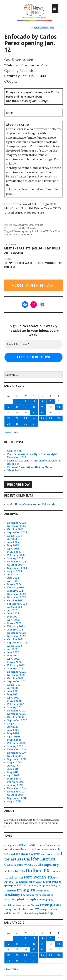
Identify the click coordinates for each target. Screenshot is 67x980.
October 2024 (15, 565)
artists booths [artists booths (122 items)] (14, 849)
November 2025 (17, 526)
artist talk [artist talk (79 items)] (31, 849)
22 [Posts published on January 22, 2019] (17, 418)
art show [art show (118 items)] (22, 854)
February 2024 (16, 588)
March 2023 (14, 623)
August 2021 (14, 685)
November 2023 (17, 597)
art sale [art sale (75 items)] (50, 849)
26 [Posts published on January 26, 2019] (51, 418)
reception (27, 235)
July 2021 (13, 688)
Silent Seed (14, 470)
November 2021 (16, 675)
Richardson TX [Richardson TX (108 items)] (29, 909)
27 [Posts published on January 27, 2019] (59, 418)
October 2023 (15, 601)
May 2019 (13, 772)
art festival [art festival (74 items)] (55, 845)
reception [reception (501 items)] (50, 904)
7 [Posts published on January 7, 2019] (8, 407)
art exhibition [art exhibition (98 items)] (33, 845)
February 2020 (16, 743)
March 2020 (14, 740)
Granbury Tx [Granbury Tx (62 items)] (39, 882)
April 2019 (13, 775)
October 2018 (15, 795)
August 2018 (14, 801)
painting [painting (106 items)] (10, 899)
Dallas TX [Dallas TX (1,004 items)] (38, 870)
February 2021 (16, 704)
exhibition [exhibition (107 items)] (16, 878)
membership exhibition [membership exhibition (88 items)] (40, 895)
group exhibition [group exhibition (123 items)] (16, 885)
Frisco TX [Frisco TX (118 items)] (11, 882)
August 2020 (15, 724)
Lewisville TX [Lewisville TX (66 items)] (43, 891)
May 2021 (13, 694)
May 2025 (13, 545)
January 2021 (15, 707)
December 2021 (16, 672)
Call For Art (14, 451)
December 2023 (17, 594)
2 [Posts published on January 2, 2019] (26, 401)
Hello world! (49, 504)
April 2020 (13, 737)
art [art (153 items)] (21, 845)
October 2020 (15, 717)
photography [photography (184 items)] (28, 899)
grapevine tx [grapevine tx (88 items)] (54, 882)
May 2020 (13, 733)
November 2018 (16, 792)
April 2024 (13, 581)
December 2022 (17, 633)
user (41, 225)
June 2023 (13, 613)
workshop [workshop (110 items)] (46, 913)
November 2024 (17, 562)
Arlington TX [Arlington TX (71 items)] (11, 845)
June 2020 (13, 730)
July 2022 (13, 649)
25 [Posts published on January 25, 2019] (42, 418)
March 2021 (14, 701)
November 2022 (17, 636)
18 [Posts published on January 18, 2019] (42, 413)
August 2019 (14, 762)
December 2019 (16, 750)
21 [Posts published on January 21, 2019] (9, 418)
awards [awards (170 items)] (35, 854)
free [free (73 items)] (56, 878)
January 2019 (15, 785)
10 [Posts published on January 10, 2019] (34, 407)
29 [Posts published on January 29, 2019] (17, 424)
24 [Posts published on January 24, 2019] (34, 418)
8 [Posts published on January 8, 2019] (17, 407)
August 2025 (14, 536)
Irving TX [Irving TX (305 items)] (26, 890)
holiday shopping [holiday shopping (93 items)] (40, 886)
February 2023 (16, 626)
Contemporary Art (25, 231)
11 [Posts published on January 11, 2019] (42, 407)
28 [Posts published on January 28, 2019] (9, 424)
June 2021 (13, 691)
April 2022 (13, 659)
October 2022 (15, 639)
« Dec (8, 433)
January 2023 (15, 630)
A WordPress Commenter (22, 504)
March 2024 (14, 584)
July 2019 (13, 766)
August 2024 (15, 571)
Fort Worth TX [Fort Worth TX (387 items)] (38, 877)
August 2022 (15, 646)
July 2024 (13, 575)
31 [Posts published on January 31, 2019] (34, 424)
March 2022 (14, 662)
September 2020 (17, 720)
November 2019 (16, 753)
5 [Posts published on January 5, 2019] (50, 401)
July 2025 (13, 539)
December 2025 (17, 523)
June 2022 (13, 652)
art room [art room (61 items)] (41, 849)
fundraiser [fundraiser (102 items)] (26, 882)
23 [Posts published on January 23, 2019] (26, 418)
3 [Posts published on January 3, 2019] (34, 401)
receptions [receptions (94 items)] (11, 909)
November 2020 (17, 714)
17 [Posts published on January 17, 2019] (34, 413)
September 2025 (17, 532)
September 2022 (17, 643)
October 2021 (15, 678)
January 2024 (15, 591)
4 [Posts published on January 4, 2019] (42, 401)
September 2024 (17, 568)
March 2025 (14, 552)
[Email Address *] (33, 344)
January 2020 (15, 746)
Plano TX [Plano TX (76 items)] (21, 905)
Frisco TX (43, 231)
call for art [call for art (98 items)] (48, 854)
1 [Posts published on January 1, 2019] (17, 401)
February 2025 (16, 555)
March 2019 (14, 779)
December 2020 (17, 711)
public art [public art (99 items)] (33, 905)
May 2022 (13, 656)
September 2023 (17, 604)
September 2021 (17, 682)
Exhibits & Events (26, 228)
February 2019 (16, 782)
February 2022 (16, 665)
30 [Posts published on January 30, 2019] (26, 424)
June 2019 (13, 769)
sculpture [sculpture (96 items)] (46, 909)
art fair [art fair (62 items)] (46, 845)
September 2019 (17, 759)
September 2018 (17, 798)
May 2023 (13, 617)
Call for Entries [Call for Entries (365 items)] (39, 859)
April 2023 (13, 620)
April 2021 (13, 698)
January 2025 (15, 558)
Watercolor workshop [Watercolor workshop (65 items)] (28, 913)
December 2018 (16, 788)
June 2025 (13, 542)
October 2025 (15, 529)
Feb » (15, 433)
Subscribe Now (18, 485)
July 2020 (13, 727)
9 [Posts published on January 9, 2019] (26, 407)
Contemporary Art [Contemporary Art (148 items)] (19, 865)
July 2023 (13, 610)
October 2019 (15, 756)
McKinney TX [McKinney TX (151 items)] (15, 895)
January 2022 (15, 669)
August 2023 (15, 607)
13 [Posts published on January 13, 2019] (59, 407)
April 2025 (13, 549)
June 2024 (13, 578)
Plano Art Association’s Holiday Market (30, 467)
